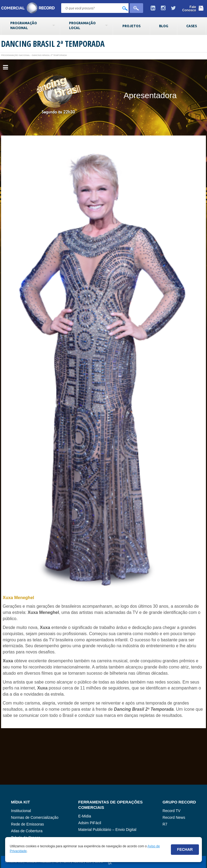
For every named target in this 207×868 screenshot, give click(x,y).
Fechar (185, 849)
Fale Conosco (189, 9)
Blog (164, 26)
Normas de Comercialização (35, 817)
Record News (174, 817)
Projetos (131, 26)
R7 (165, 824)
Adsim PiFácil (90, 823)
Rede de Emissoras (27, 824)
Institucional (21, 811)
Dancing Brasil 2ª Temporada (53, 44)
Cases (192, 26)
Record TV (172, 811)
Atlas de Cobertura (27, 831)
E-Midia (84, 816)
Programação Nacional (24, 25)
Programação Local (82, 25)
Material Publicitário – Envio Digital (107, 830)
